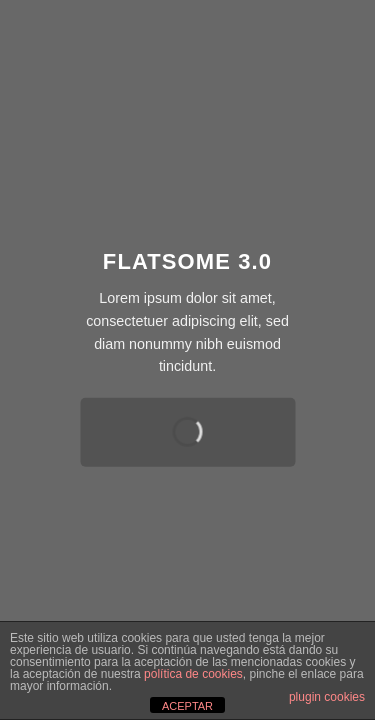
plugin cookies (327, 697)
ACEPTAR (187, 706)
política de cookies (193, 674)
